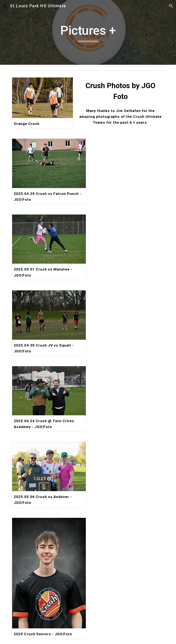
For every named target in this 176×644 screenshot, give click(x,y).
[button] (5, 6)
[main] (88, 32)
